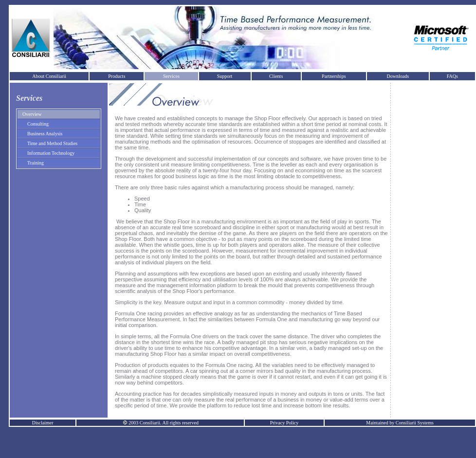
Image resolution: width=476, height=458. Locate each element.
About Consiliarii (49, 76)
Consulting (38, 124)
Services (171, 76)
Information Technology (51, 153)
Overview (32, 114)
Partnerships (334, 76)
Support (225, 76)
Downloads (398, 76)
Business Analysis (45, 134)
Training (36, 163)
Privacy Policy (284, 423)
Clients (276, 76)
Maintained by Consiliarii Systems (400, 423)
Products (117, 76)
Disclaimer (43, 423)
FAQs (452, 76)
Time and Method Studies (52, 143)
